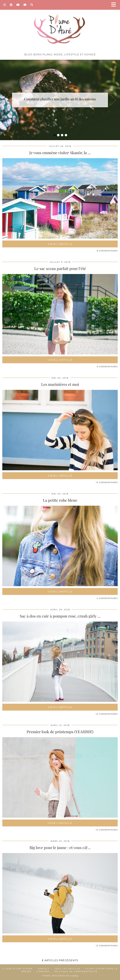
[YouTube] (18, 5)
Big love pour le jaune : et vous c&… (60, 847)
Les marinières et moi (60, 384)
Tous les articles (67, 969)
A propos (43, 971)
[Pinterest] (11, 5)
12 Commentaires (107, 946)
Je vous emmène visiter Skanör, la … (60, 153)
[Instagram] (5, 5)
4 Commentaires (107, 598)
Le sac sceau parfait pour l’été (60, 268)
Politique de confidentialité (76, 971)
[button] (115, 5)
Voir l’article (60, 244)
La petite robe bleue (60, 500)
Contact (44, 969)
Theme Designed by (60, 976)
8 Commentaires (107, 251)
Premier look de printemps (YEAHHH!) (60, 732)
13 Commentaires (107, 482)
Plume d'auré (23, 969)
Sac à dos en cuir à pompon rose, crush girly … (60, 616)
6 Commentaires (107, 367)
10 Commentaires (107, 714)
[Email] (25, 5)
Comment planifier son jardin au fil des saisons (60, 99)
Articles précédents (60, 960)
